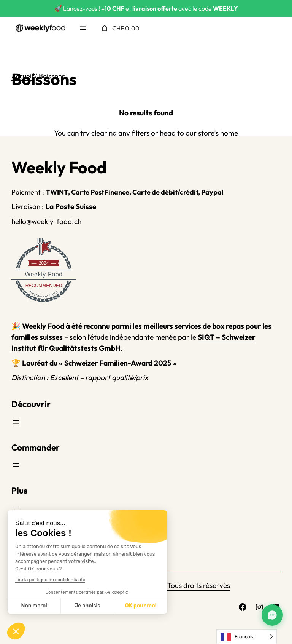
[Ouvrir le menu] (83, 28)
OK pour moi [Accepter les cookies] (141, 606)
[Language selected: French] (247, 637)
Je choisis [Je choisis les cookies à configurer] (87, 606)
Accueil (22, 76)
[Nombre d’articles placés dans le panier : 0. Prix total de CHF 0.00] (120, 28)
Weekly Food (44, 274)
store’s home (218, 133)
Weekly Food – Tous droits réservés (174, 585)
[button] (16, 631)
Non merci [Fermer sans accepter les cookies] (34, 606)
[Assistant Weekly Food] (272, 615)
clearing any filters (120, 133)
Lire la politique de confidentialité (50, 580)
